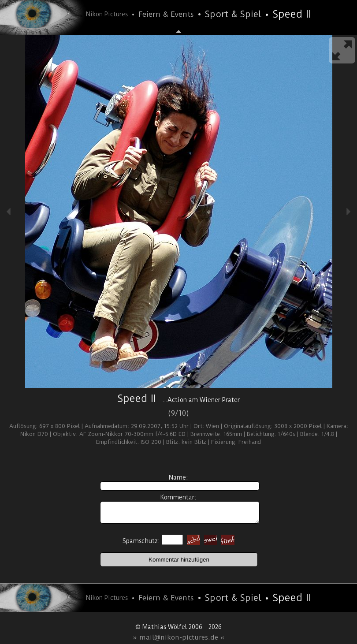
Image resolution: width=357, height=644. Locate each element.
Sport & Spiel (233, 14)
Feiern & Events (166, 14)
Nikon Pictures (107, 14)
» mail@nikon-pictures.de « (179, 637)
